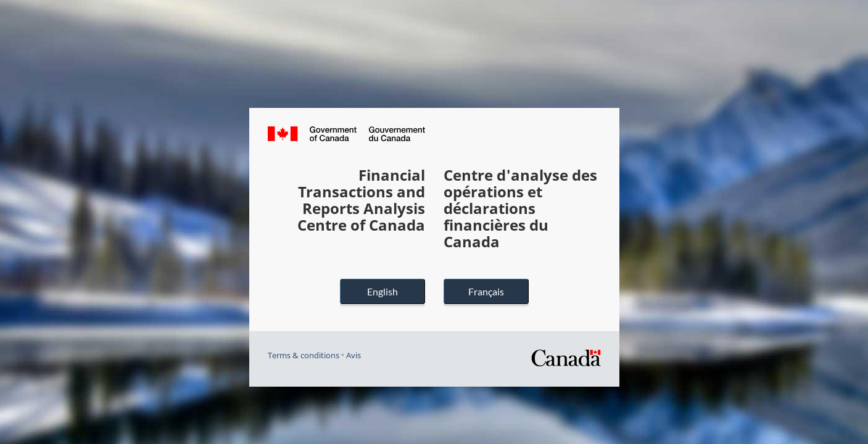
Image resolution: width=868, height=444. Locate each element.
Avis (353, 356)
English (382, 291)
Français (486, 291)
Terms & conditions (304, 356)
